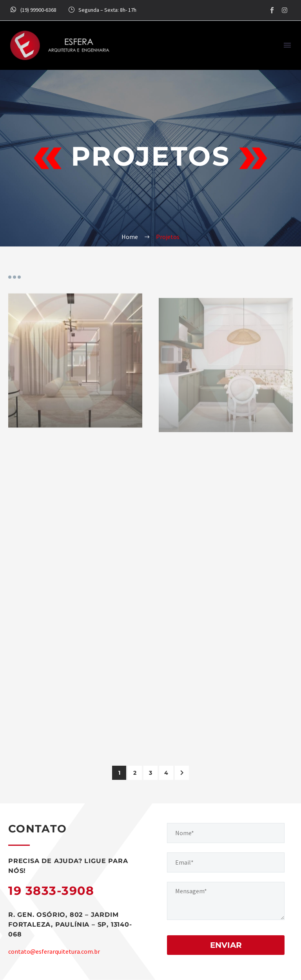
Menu (287, 45)
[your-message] (226, 901)
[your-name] (226, 833)
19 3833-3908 (51, 891)
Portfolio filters (15, 277)
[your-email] (226, 862)
